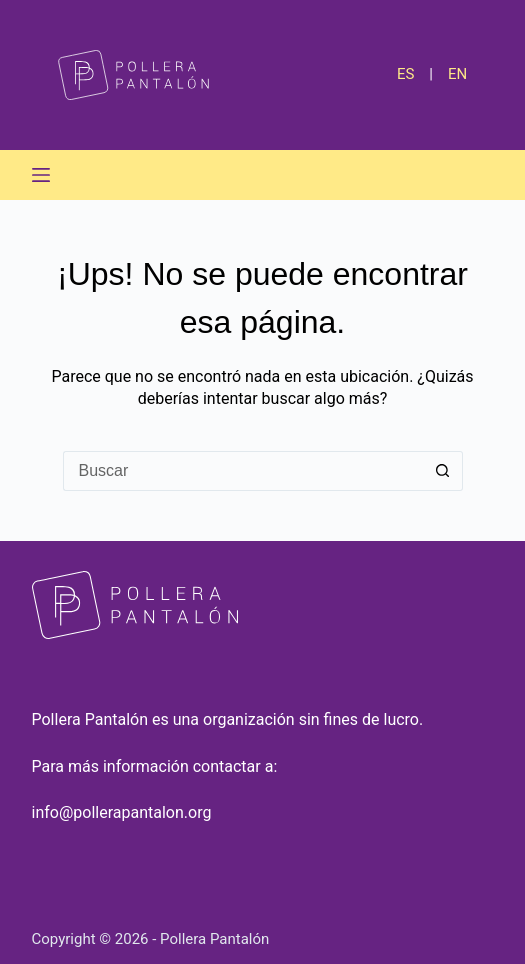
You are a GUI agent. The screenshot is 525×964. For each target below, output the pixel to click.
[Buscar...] (243, 471)
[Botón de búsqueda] (443, 471)
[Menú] (41, 175)
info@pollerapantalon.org (122, 812)
